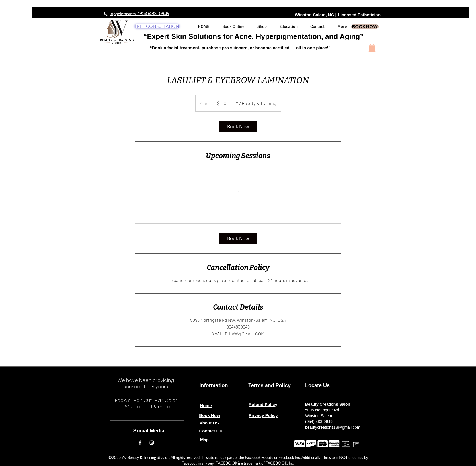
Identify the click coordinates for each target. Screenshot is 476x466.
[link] (238, 127)
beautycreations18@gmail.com (333, 427)
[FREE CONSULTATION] (157, 26)
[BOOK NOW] (365, 27)
